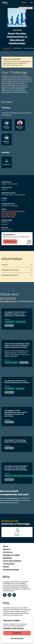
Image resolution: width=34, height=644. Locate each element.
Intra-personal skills (9, 215)
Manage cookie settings (13, 628)
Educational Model (11, 570)
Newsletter (7, 558)
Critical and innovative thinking (13, 211)
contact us (10, 241)
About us (7, 549)
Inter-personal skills (9, 213)
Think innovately (21, 322)
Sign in (24, 2)
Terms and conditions (12, 561)
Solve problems (9, 389)
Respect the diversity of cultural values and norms (19, 476)
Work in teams (20, 389)
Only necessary (17, 639)
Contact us (8, 552)
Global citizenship (8, 217)
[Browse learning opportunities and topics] (31, 3)
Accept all (17, 633)
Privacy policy (9, 564)
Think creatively (9, 322)
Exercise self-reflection (11, 362)
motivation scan (12, 498)
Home (5, 546)
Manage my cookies (11, 555)
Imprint (6, 567)
